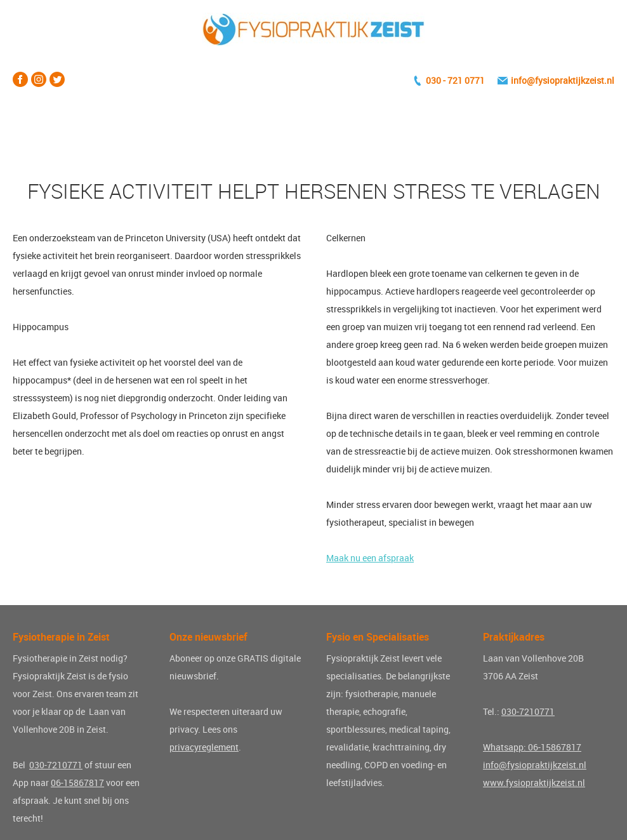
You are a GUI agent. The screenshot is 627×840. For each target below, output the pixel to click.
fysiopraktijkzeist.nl (575, 80)
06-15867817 (77, 783)
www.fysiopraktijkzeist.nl (534, 783)
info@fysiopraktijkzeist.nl (535, 765)
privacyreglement (204, 747)
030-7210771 (56, 765)
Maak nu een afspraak (370, 558)
